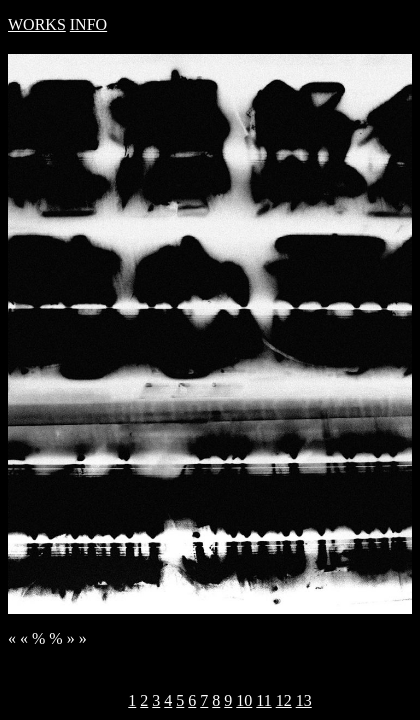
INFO (88, 24)
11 (263, 700)
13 (304, 700)
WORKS (37, 24)
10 (244, 700)
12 (284, 700)
